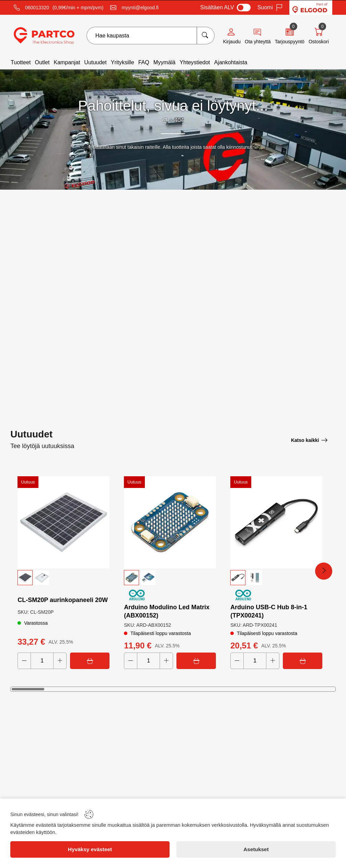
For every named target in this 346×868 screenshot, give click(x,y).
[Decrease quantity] (24, 661)
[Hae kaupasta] (205, 36)
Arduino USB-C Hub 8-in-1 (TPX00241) (269, 611)
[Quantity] (42, 661)
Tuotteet (21, 62)
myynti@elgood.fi (140, 8)
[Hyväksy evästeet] (90, 849)
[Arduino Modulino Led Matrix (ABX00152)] (170, 522)
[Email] (134, 8)
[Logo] (44, 36)
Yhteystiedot (195, 62)
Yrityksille (123, 62)
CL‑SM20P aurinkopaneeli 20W (63, 600)
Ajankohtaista (231, 62)
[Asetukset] (256, 849)
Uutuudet (95, 62)
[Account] (232, 36)
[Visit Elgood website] (311, 8)
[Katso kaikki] (309, 440)
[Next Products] (324, 571)
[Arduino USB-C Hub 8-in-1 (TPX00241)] (276, 522)
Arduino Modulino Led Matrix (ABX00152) (167, 611)
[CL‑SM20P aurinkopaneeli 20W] (64, 522)
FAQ (144, 62)
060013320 (37, 8)
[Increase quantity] (60, 661)
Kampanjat (67, 62)
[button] (64, 578)
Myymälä (164, 62)
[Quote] (289, 36)
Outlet (42, 62)
